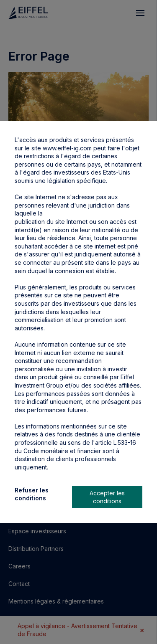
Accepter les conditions (107, 497)
